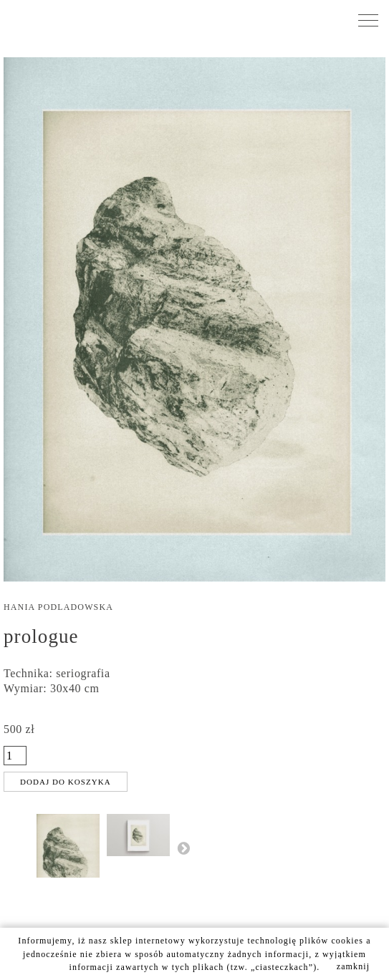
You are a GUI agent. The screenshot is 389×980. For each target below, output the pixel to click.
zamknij (354, 966)
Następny (183, 848)
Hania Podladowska (58, 607)
